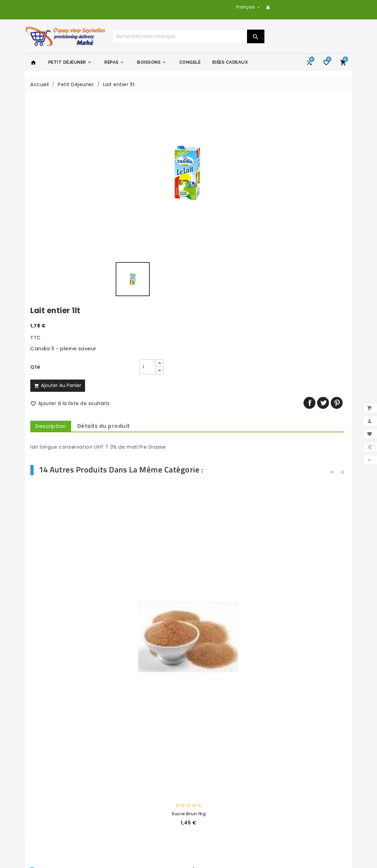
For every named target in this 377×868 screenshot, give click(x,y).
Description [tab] (214, 219)
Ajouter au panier (221, 178)
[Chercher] (180, 36)
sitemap (122, 787)
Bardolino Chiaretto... (229, 580)
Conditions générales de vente (143, 758)
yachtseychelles (214, 746)
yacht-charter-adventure (227, 737)
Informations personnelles (227, 780)
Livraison (123, 737)
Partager (312, 196)
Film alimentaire (311, 580)
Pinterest (339, 196)
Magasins (124, 796)
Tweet (325, 196)
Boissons (152, 62)
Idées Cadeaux (230, 62)
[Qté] (234, 160)
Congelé (190, 62)
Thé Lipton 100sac (230, 423)
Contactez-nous (133, 778)
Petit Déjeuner (70, 62)
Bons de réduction (217, 816)
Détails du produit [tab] (267, 219)
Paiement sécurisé (136, 770)
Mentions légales (133, 746)
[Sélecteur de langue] (248, 7)
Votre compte (214, 769)
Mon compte (128, 805)
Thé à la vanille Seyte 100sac (66, 423)
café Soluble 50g (148, 423)
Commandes (210, 789)
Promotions (45, 737)
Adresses (205, 807)
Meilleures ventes (52, 755)
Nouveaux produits (54, 746)
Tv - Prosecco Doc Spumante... (66, 580)
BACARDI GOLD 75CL (148, 580)
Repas (114, 62)
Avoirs (201, 798)
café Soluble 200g (311, 423)
